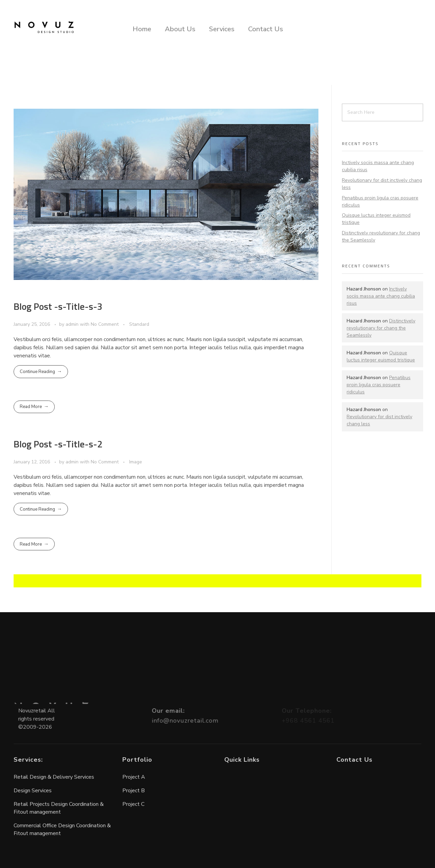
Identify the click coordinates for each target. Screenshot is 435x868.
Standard (139, 324)
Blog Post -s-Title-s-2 (58, 444)
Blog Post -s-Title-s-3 (58, 306)
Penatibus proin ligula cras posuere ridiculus (379, 385)
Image (136, 462)
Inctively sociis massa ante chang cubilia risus (381, 296)
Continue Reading (37, 372)
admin (73, 324)
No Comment (105, 324)
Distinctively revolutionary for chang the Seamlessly (381, 328)
